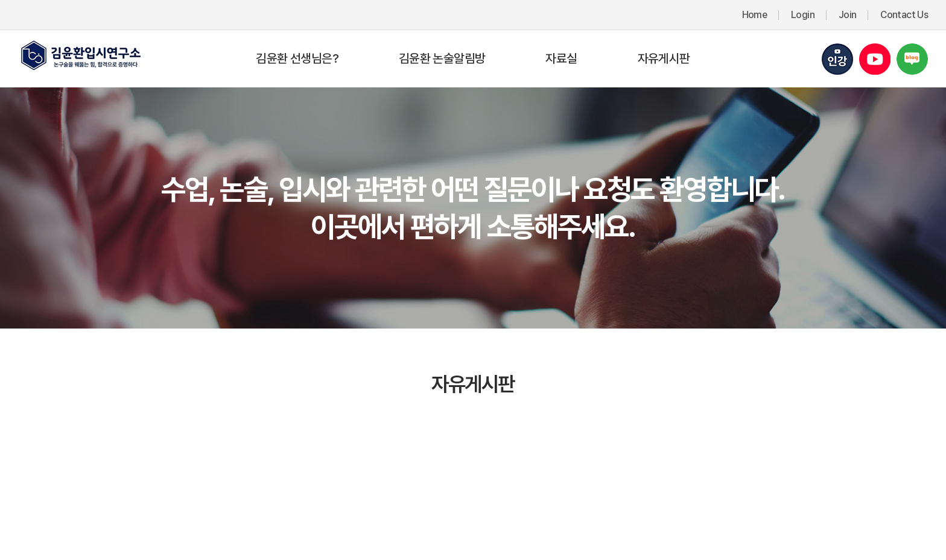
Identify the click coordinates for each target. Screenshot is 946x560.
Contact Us (904, 15)
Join (847, 15)
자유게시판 (664, 58)
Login (803, 15)
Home (754, 15)
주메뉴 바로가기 (0, 0)
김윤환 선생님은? (297, 58)
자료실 (561, 58)
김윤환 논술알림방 (442, 58)
